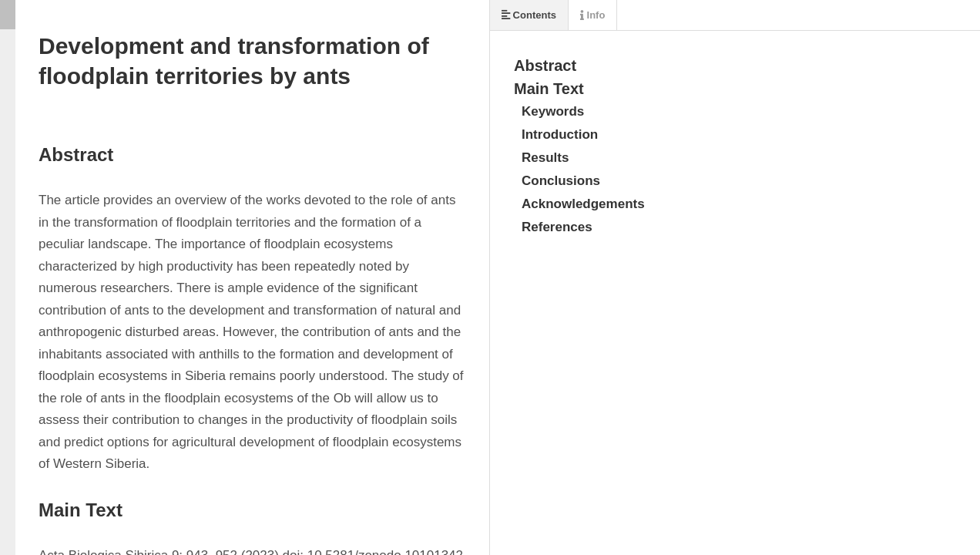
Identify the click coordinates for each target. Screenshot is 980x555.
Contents (529, 15)
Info (592, 15)
